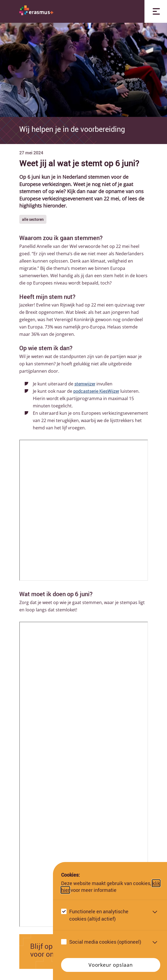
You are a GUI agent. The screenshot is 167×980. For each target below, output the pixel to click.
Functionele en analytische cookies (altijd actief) (99, 915)
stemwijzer (85, 384)
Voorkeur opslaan (111, 965)
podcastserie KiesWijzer (96, 391)
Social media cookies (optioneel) (105, 942)
